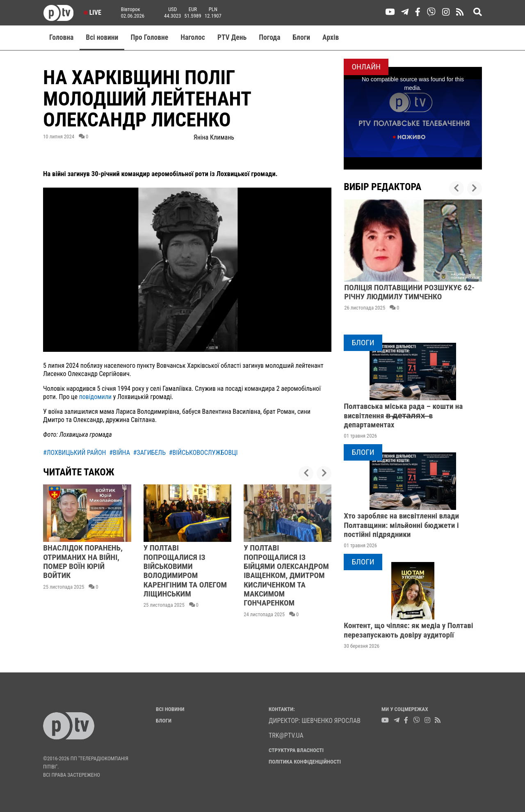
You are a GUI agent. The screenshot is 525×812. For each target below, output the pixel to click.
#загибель (150, 453)
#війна (120, 453)
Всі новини (102, 37)
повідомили (95, 397)
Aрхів (331, 37)
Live (92, 13)
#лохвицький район (75, 453)
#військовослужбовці (203, 453)
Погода (269, 37)
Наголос (193, 37)
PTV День (232, 37)
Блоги (302, 37)
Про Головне (149, 37)
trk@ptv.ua (286, 735)
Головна (61, 37)
